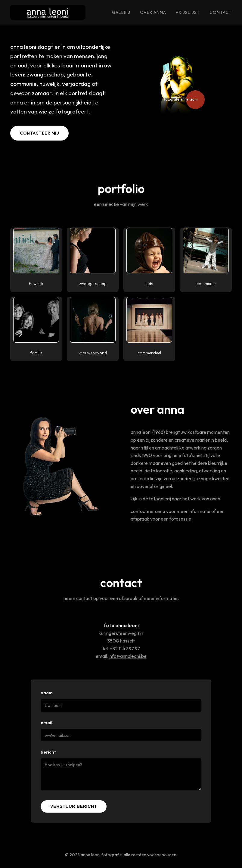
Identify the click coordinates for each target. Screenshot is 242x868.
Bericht (48, 752)
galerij (121, 12)
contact (221, 12)
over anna (153, 12)
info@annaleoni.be (128, 656)
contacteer (142, 511)
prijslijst (188, 12)
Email (47, 723)
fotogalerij (160, 499)
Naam (47, 693)
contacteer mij (39, 133)
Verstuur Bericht (74, 806)
